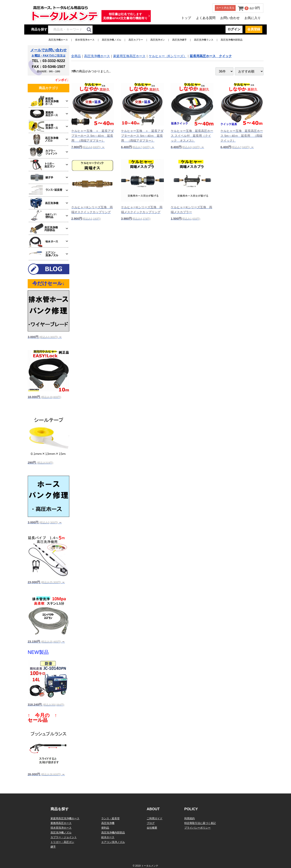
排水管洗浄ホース (85, 40)
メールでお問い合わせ (48, 50)
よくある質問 (206, 18)
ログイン (234, 29)
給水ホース (108, 837)
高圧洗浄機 (108, 823)
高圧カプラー (136, 40)
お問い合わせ (230, 18)
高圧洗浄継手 (179, 40)
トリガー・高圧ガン (62, 842)
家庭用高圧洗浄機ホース (65, 818)
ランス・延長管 (110, 818)
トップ (186, 18)
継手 (53, 847)
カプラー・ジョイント (64, 837)
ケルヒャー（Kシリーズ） (168, 56)
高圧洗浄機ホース (58, 40)
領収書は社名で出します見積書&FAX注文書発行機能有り (125, 16)
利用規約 (190, 818)
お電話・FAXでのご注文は (48, 56)
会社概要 (152, 828)
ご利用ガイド (155, 818)
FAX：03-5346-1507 (48, 67)
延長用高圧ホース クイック (211, 56)
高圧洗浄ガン (158, 40)
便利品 (105, 828)
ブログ (151, 823)
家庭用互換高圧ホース (129, 56)
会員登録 (254, 29)
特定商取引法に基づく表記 (200, 823)
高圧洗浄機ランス (204, 40)
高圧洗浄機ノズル (112, 40)
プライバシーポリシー (197, 828)
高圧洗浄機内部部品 (232, 40)
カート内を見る (225, 8)
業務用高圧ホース (61, 823)
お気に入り (253, 18)
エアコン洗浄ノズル (113, 842)
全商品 (76, 56)
